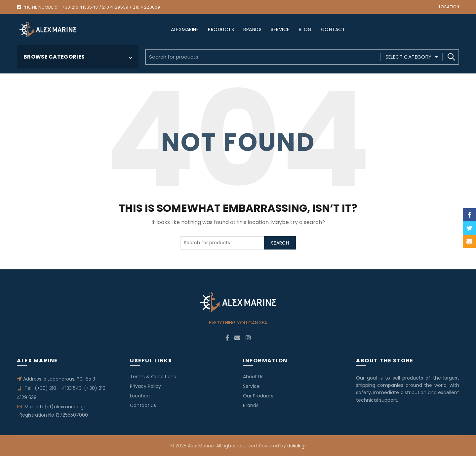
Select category (409, 57)
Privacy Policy (145, 386)
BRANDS (252, 29)
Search (451, 57)
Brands (251, 405)
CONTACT (333, 29)
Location (449, 7)
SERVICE (280, 29)
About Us (253, 377)
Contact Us (143, 405)
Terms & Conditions (153, 377)
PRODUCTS (221, 29)
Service (251, 386)
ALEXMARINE (185, 29)
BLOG (305, 29)
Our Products (258, 396)
